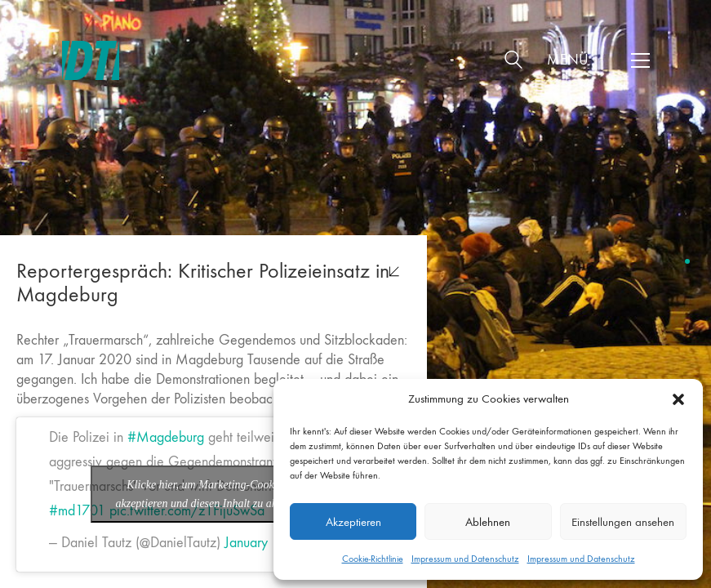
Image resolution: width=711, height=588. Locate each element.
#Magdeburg (166, 437)
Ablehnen (488, 522)
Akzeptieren (353, 522)
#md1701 (77, 511)
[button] (678, 399)
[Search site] (513, 62)
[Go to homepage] (91, 60)
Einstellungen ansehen (623, 522)
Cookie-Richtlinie (373, 559)
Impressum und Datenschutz (465, 559)
